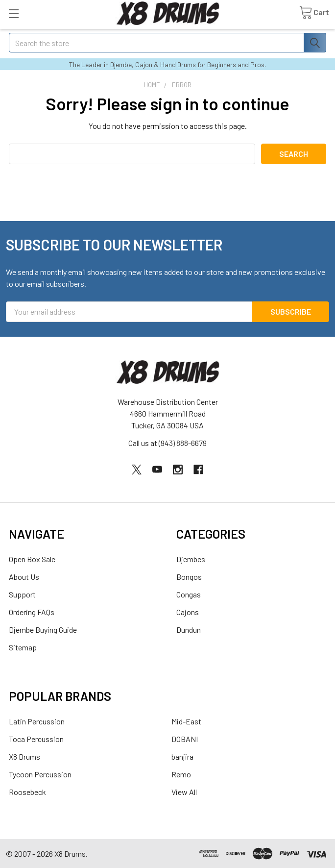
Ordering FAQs (32, 612)
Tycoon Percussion (40, 774)
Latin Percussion (37, 721)
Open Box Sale (32, 559)
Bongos (189, 577)
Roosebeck (27, 792)
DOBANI (185, 739)
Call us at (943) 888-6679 (167, 443)
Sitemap (23, 647)
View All (184, 792)
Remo (181, 774)
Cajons (188, 612)
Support (22, 594)
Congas (189, 594)
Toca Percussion (36, 739)
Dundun (189, 630)
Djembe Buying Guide (43, 630)
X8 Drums (24, 756)
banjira (182, 756)
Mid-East (186, 721)
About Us (24, 577)
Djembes (191, 559)
